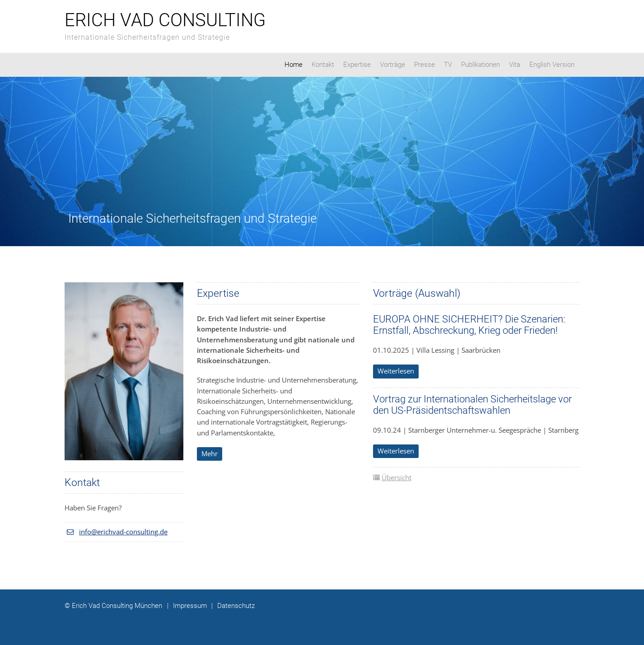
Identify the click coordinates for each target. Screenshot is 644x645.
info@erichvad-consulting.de (123, 532)
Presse (425, 65)
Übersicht (397, 477)
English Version (552, 65)
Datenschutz (233, 606)
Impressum (187, 606)
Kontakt (323, 65)
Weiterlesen (396, 371)
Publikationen (481, 65)
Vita (515, 65)
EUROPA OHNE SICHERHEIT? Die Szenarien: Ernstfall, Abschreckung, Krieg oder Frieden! (469, 325)
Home (294, 65)
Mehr (210, 453)
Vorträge (392, 65)
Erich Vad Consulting (165, 20)
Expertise (357, 65)
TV (448, 65)
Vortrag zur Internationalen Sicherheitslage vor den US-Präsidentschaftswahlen (472, 405)
